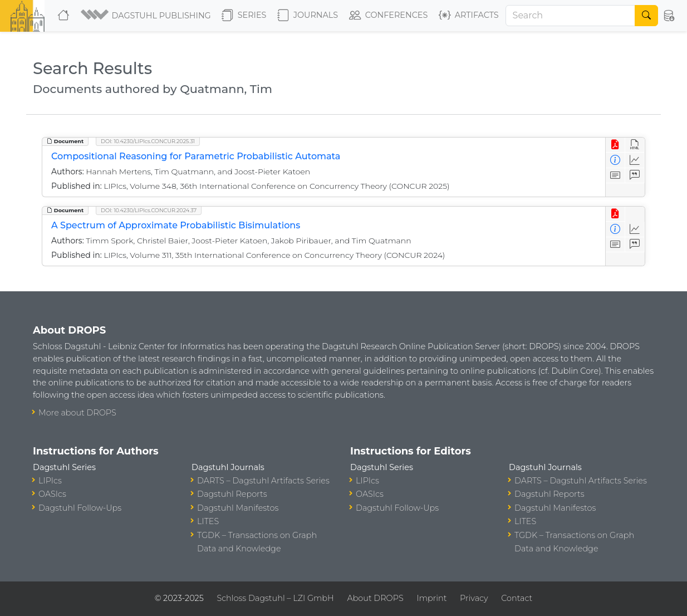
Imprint (431, 598)
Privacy (474, 598)
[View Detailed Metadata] (615, 160)
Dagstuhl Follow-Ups (80, 508)
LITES (208, 521)
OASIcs (52, 494)
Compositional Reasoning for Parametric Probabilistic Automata (196, 156)
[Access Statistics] (635, 160)
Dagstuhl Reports (232, 494)
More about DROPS (77, 413)
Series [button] (244, 16)
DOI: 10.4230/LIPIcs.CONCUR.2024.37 (149, 210)
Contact (517, 598)
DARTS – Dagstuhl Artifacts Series (263, 481)
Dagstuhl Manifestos (238, 508)
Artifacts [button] (469, 16)
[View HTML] (635, 145)
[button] (147, 16)
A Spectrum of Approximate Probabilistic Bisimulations (176, 225)
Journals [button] (308, 16)
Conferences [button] (389, 16)
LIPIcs (50, 481)
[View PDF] (615, 145)
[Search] (571, 16)
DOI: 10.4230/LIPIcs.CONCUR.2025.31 (148, 141)
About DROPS (375, 598)
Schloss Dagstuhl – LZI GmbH (275, 598)
